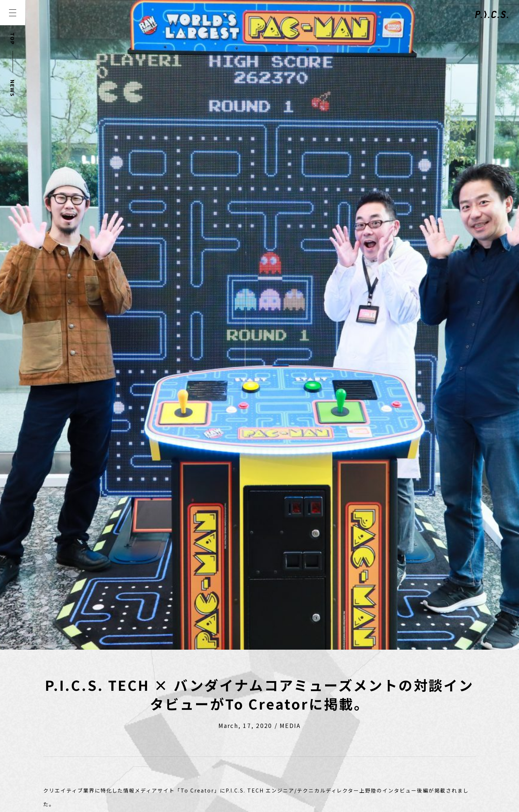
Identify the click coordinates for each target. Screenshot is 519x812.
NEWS (13, 88)
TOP (13, 39)
